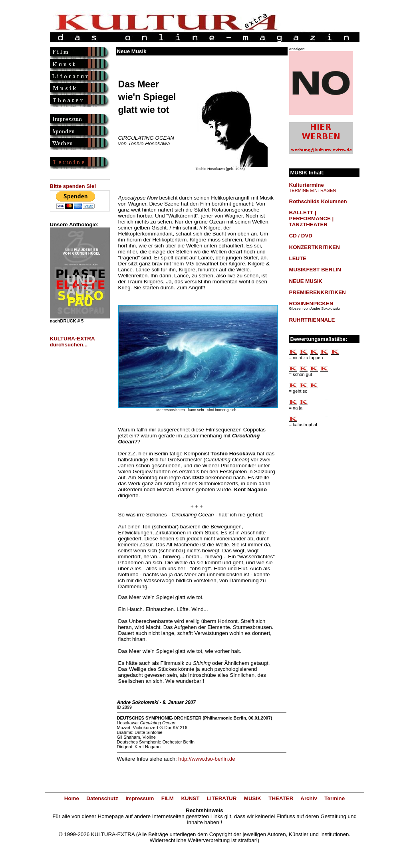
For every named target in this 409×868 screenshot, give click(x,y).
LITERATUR (222, 798)
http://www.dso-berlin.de (206, 759)
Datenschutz (102, 798)
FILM (168, 798)
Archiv (309, 798)
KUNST (190, 798)
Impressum (140, 798)
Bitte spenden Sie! (73, 186)
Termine (335, 798)
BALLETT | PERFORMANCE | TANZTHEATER (312, 218)
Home (72, 798)
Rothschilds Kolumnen (318, 201)
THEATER (281, 798)
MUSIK (253, 798)
